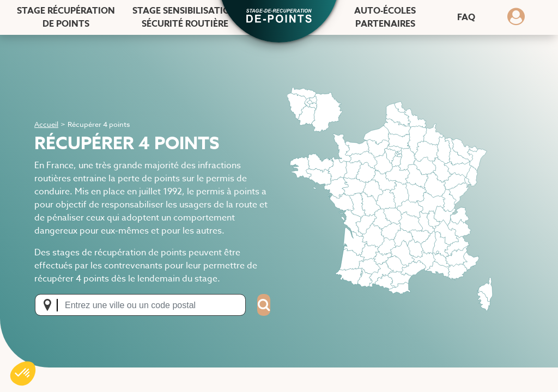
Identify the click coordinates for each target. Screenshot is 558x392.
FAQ (466, 17)
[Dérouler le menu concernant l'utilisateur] (516, 20)
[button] (279, 17)
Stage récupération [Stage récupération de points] (66, 17)
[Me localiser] (51, 305)
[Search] (264, 305)
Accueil (46, 124)
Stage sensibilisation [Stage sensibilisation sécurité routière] (185, 17)
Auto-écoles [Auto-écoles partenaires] (385, 17)
